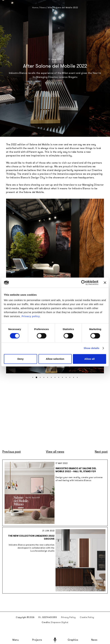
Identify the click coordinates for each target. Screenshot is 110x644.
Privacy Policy (68, 617)
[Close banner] (105, 283)
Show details (92, 348)
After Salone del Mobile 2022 (63, 8)
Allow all (90, 359)
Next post (101, 452)
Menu (16, 640)
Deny (20, 359)
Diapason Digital (60, 622)
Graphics (73, 640)
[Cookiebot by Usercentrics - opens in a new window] (84, 283)
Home (35, 8)
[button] (33, 377)
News (94, 640)
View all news (55, 452)
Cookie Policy (87, 617)
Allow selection (55, 359)
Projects (37, 640)
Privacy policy (31, 316)
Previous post (12, 452)
